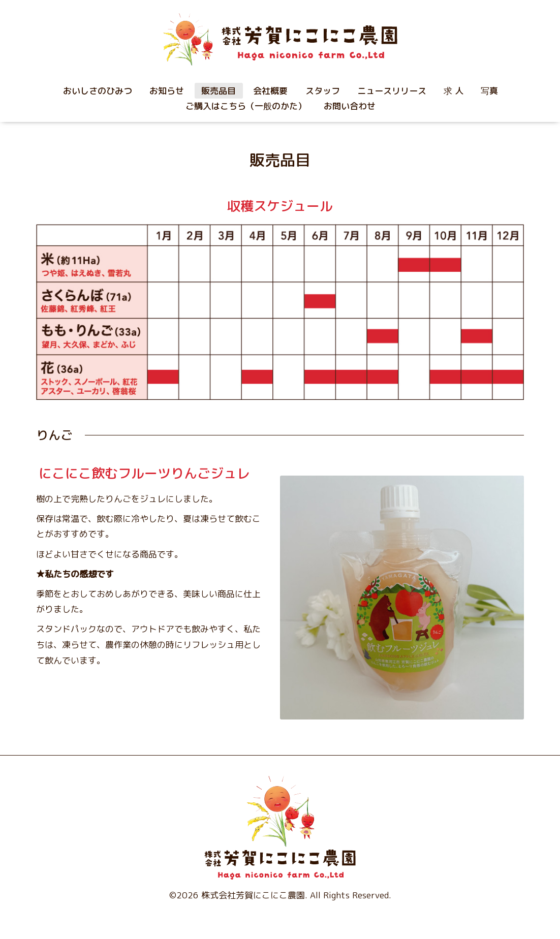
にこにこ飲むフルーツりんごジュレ (144, 473)
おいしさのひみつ (98, 91)
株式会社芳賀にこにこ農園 (253, 895)
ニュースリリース (392, 91)
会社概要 (270, 91)
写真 (489, 91)
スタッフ (323, 91)
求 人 (454, 91)
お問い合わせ (350, 106)
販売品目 (219, 91)
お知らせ (167, 91)
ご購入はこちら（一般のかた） (246, 106)
